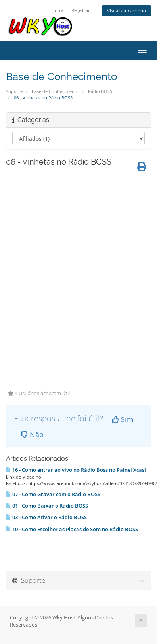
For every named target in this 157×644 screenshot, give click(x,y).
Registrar (81, 10)
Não (32, 435)
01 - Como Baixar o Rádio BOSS (47, 506)
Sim (123, 419)
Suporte (14, 91)
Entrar (59, 10)
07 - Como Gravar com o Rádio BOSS (53, 494)
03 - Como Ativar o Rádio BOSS (46, 517)
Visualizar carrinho (126, 11)
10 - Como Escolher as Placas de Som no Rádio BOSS (72, 529)
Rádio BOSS (100, 91)
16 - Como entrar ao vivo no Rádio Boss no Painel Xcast (76, 470)
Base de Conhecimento (55, 91)
